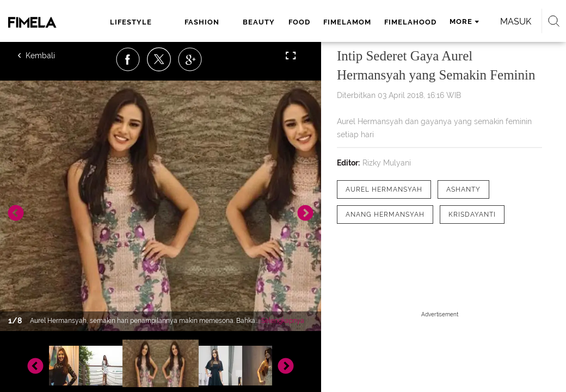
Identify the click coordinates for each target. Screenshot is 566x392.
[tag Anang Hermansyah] (385, 215)
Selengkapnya (283, 321)
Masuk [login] (516, 22)
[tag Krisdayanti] (472, 215)
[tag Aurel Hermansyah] (384, 189)
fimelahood (410, 22)
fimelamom (347, 22)
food (299, 22)
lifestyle (131, 22)
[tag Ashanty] (463, 189)
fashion (202, 22)
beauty (259, 22)
